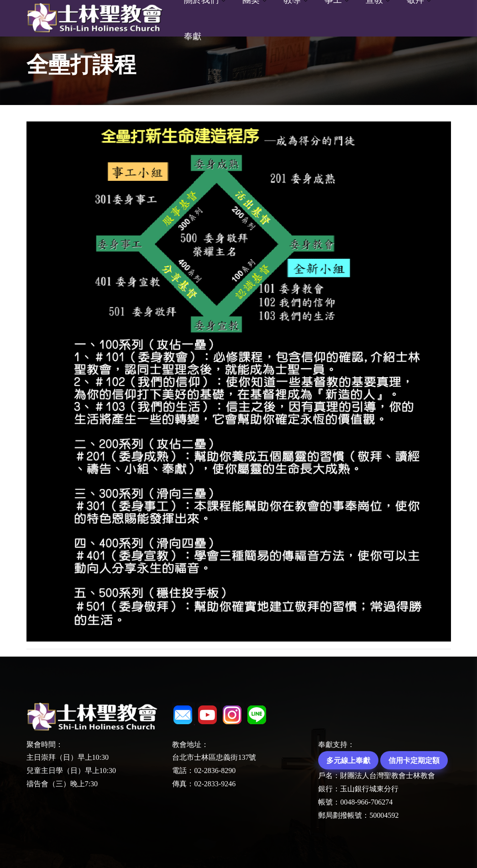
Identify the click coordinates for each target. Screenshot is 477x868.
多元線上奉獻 (348, 760)
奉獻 (193, 36)
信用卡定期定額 (414, 760)
